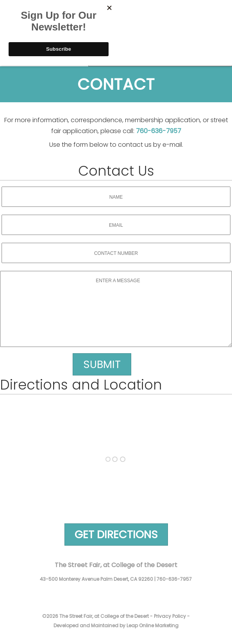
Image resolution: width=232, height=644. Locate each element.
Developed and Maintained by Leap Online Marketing (116, 625)
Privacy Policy (170, 616)
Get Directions (116, 535)
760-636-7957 (159, 131)
